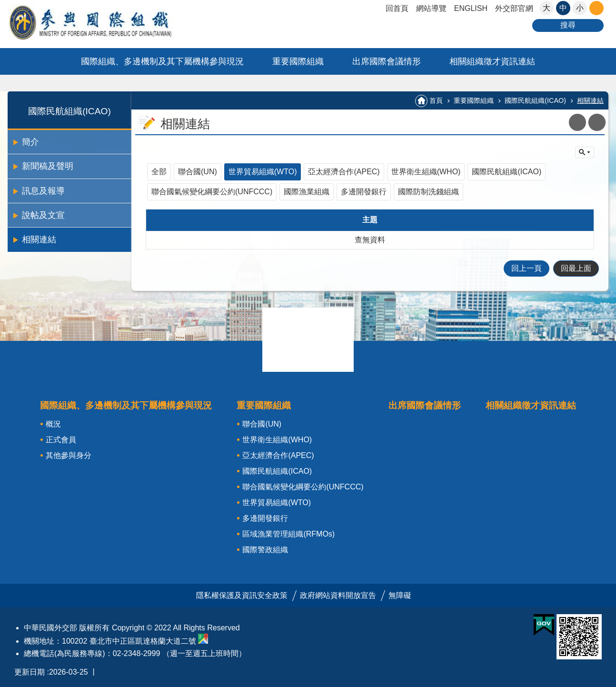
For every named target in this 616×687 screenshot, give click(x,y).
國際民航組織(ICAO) (70, 111)
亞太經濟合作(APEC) (344, 172)
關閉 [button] (596, 8)
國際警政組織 (265, 550)
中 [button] (563, 8)
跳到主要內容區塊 (5, 5)
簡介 (30, 142)
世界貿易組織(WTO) (263, 172)
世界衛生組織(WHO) (426, 172)
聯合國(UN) (198, 172)
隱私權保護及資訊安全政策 (242, 595)
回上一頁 (527, 268)
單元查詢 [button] (585, 152)
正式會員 (61, 440)
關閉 (308, 339)
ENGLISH (471, 8)
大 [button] (546, 8)
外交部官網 (514, 8)
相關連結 (39, 239)
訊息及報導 (43, 191)
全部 (159, 172)
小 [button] (580, 8)
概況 (53, 424)
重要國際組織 (298, 61)
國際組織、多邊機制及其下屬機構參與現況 (162, 61)
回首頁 (397, 8)
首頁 (436, 100)
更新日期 (30, 672)
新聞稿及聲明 (48, 166)
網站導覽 (431, 8)
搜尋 (568, 25)
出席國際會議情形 (387, 61)
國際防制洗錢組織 (428, 192)
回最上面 (576, 268)
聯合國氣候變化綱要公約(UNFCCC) (212, 192)
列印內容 (597, 122)
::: (11, 95)
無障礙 (400, 595)
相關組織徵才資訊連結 (492, 61)
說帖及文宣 (43, 215)
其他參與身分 (69, 455)
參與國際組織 (109, 22)
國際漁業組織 (307, 192)
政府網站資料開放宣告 (338, 595)
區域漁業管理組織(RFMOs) (288, 534)
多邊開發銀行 (364, 192)
